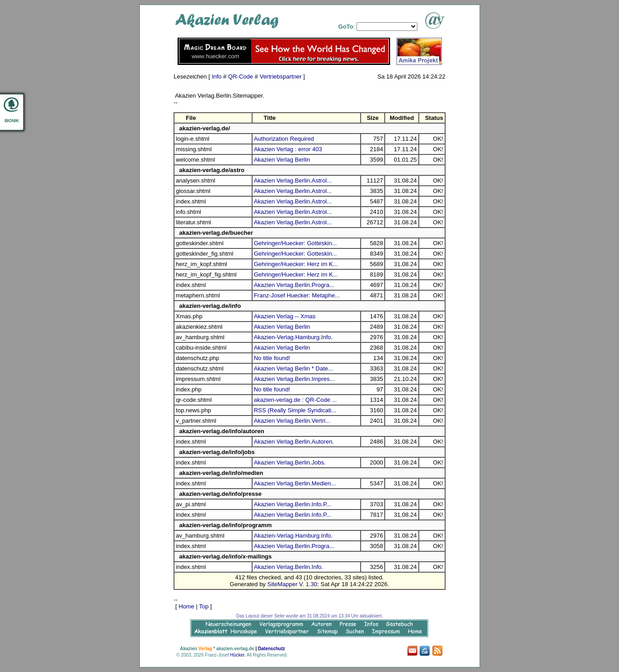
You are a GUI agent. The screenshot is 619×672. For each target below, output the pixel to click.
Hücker (237, 655)
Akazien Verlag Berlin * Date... (293, 368)
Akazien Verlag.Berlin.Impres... (294, 379)
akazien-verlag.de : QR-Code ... (295, 400)
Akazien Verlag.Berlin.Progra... (294, 285)
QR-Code (240, 77)
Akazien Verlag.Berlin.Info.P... (292, 504)
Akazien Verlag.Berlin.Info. (288, 567)
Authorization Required (284, 139)
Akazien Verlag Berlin (282, 160)
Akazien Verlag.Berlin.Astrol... (293, 180)
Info (217, 77)
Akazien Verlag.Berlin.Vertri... (292, 421)
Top (204, 606)
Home (186, 606)
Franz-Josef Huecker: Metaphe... (297, 295)
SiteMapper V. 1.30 (292, 584)
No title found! (272, 358)
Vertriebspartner (281, 77)
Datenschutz (271, 649)
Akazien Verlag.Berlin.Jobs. (290, 462)
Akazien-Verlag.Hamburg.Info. (293, 337)
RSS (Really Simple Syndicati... (295, 410)
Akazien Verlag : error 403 (288, 149)
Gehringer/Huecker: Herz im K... (296, 264)
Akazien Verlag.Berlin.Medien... (295, 483)
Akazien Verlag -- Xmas (285, 316)
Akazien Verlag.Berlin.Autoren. (294, 442)
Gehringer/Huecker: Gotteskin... (295, 243)
